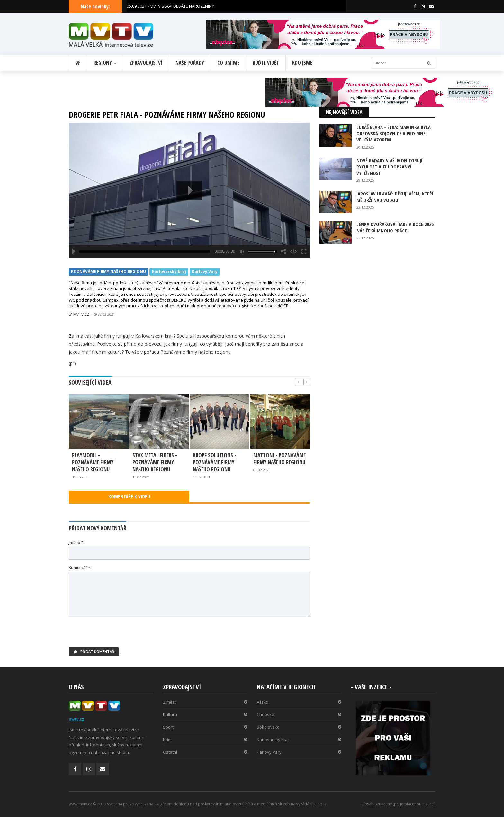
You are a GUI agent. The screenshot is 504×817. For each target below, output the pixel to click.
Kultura (205, 714)
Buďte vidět (266, 63)
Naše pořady (190, 63)
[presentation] (118, 635)
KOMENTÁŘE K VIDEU (129, 496)
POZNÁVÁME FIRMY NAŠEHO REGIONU (108, 272)
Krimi (205, 740)
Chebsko (299, 714)
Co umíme (228, 63)
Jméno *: (77, 543)
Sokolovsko (299, 727)
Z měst (205, 702)
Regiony (105, 63)
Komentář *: (80, 568)
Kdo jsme (302, 63)
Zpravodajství (146, 63)
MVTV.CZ (79, 314)
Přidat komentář (94, 652)
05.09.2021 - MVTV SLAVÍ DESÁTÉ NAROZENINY (170, 6)
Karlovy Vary (205, 272)
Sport (205, 727)
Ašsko (299, 702)
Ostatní (205, 752)
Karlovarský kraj (169, 272)
